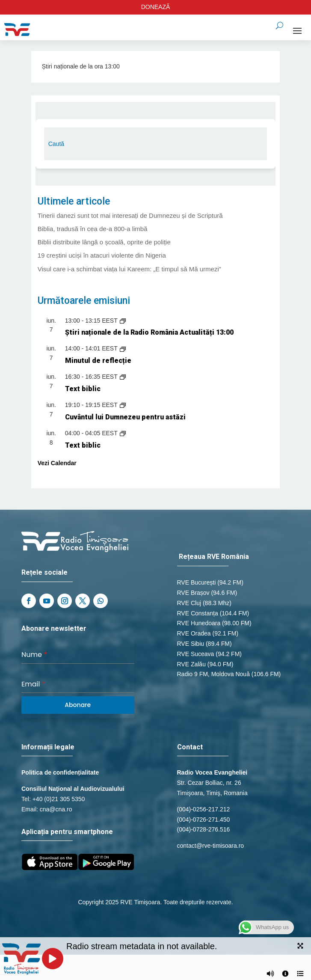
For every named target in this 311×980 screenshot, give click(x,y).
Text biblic (83, 389)
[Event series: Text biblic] (123, 377)
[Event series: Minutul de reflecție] (123, 348)
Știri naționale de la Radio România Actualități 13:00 (149, 332)
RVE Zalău (191, 664)
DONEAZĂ (156, 7)
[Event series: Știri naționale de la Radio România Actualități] (123, 321)
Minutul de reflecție (98, 361)
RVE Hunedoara (199, 623)
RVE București (197, 582)
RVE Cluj (189, 603)
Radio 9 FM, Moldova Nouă (213, 674)
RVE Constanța (198, 613)
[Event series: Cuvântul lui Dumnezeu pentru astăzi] (123, 405)
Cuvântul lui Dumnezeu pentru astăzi (125, 417)
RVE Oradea (194, 633)
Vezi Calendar (57, 463)
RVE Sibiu (191, 644)
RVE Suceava (196, 654)
